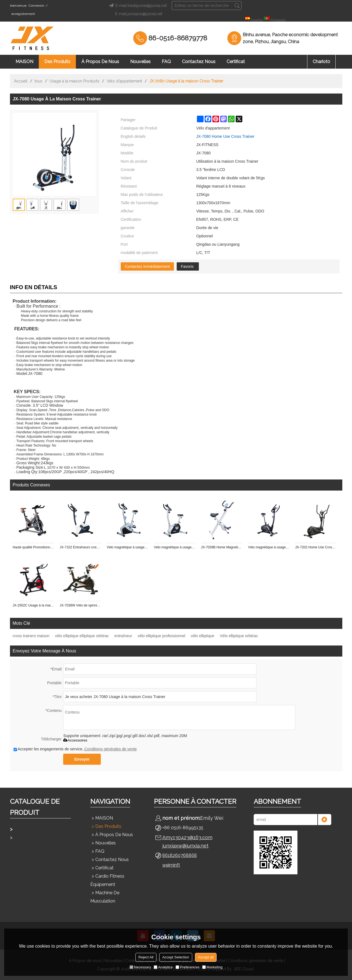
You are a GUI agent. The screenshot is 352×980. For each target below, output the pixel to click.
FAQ (166, 62)
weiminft (171, 865)
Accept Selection (176, 957)
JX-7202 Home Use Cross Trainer (316, 547)
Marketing (212, 967)
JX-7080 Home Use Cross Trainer (225, 136)
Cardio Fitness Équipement (107, 880)
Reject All (146, 957)
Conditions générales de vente (111, 749)
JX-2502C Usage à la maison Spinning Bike (34, 605)
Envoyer (82, 759)
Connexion (36, 6)
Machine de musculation (105, 897)
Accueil (21, 81)
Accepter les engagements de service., (75, 749)
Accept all (206, 957)
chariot (321, 62)
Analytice (163, 967)
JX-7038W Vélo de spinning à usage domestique (81, 605)
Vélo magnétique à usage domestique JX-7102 (269, 547)
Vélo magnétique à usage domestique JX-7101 (128, 547)
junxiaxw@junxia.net (185, 846)
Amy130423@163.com (187, 837)
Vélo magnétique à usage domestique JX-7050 (175, 547)
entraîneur (123, 636)
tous (38, 81)
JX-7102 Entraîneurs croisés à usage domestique (81, 547)
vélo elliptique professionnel (161, 636)
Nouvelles (140, 62)
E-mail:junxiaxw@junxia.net (139, 14)
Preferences (187, 967)
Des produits (57, 62)
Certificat (236, 62)
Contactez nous (199, 62)
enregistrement (23, 14)
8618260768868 (180, 855)
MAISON (24, 62)
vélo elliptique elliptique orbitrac (82, 636)
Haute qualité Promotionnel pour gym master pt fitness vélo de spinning (34, 547)
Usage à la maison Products (74, 81)
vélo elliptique (203, 636)
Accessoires (75, 740)
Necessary (140, 967)
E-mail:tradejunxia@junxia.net (137, 6)
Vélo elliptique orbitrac (239, 636)
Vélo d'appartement (124, 81)
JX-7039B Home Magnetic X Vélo (222, 547)
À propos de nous (100, 62)
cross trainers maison (31, 636)
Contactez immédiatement (147, 266)
